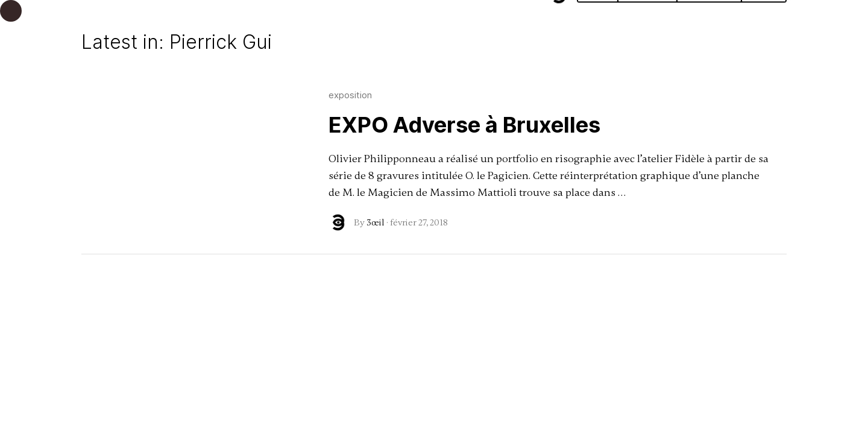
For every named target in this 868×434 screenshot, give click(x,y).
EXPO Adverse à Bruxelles (464, 125)
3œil (376, 222)
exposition (350, 95)
